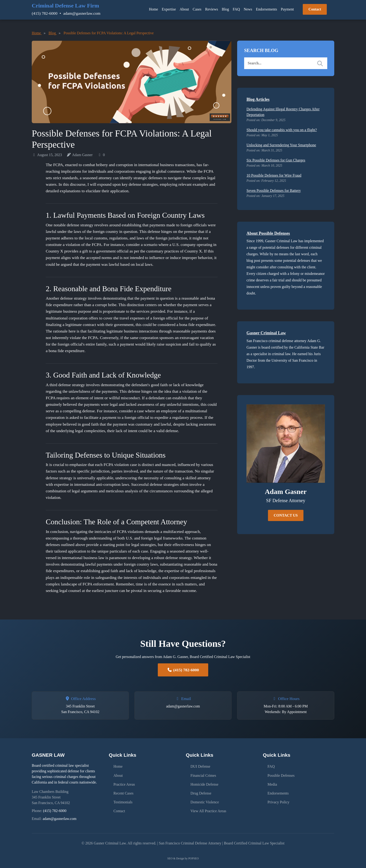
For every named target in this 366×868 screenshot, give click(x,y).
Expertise (169, 9)
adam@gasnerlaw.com (82, 13)
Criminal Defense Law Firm (65, 6)
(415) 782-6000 (45, 13)
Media (272, 781)
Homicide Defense (204, 781)
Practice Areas (124, 781)
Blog (225, 9)
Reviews (212, 9)
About (184, 9)
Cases (197, 9)
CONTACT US (286, 515)
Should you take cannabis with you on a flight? (282, 130)
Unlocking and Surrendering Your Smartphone (281, 145)
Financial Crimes (203, 773)
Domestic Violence (205, 797)
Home (153, 9)
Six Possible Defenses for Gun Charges (276, 160)
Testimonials (123, 797)
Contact (315, 9)
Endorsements (266, 9)
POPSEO (194, 858)
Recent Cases (123, 789)
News (248, 9)
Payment (287, 9)
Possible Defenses (281, 773)
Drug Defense (201, 789)
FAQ (236, 9)
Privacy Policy (278, 797)
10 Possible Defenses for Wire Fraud (274, 175)
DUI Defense (200, 765)
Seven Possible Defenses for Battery (274, 191)
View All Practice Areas (208, 805)
